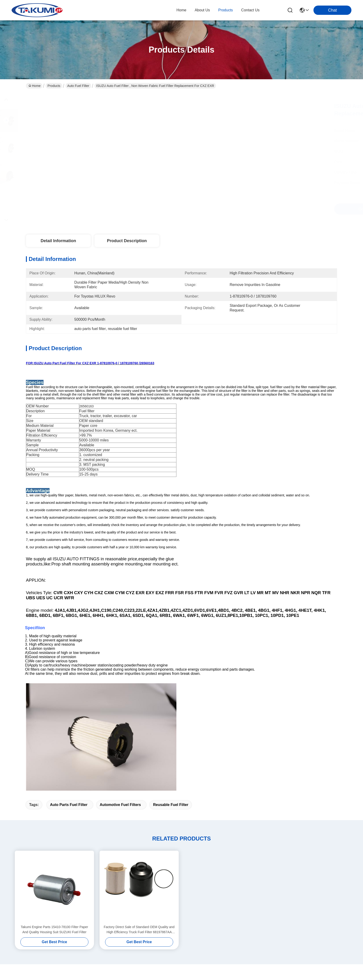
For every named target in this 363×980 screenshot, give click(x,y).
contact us (250, 10)
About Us (113, 889)
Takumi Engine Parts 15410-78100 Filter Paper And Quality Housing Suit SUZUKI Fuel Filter (54, 825)
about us (202, 10)
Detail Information (58, 241)
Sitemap (55, 970)
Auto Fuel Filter (78, 86)
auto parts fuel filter (69, 700)
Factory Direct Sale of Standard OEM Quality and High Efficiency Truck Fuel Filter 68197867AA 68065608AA (139, 825)
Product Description (127, 241)
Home (181, 10)
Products (54, 86)
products (226, 10)
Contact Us (114, 917)
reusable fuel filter (171, 700)
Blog (109, 908)
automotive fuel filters (120, 700)
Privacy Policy (36, 970)
